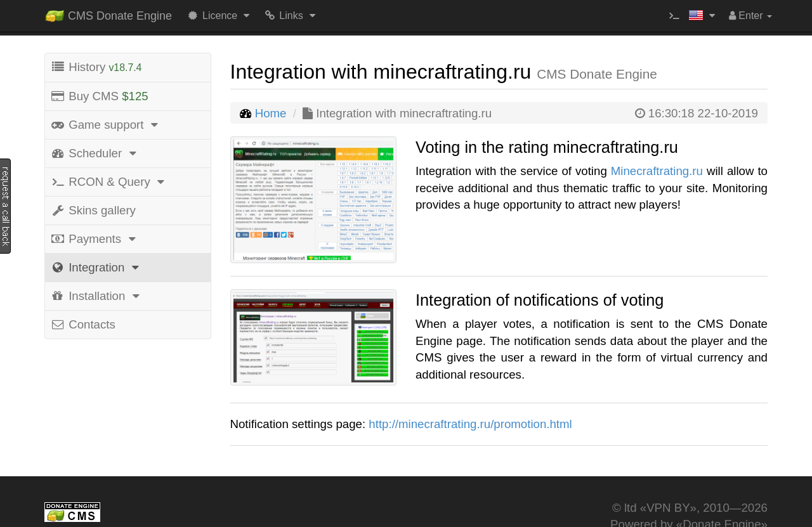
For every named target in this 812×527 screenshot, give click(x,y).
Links (291, 16)
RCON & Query (109, 182)
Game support (106, 125)
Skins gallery (93, 210)
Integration (97, 267)
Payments (95, 239)
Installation (97, 296)
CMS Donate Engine (108, 13)
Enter (750, 16)
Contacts (83, 324)
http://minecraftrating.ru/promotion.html (470, 424)
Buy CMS (99, 96)
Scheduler (95, 153)
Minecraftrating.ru (657, 171)
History (96, 67)
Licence (220, 16)
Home (271, 113)
